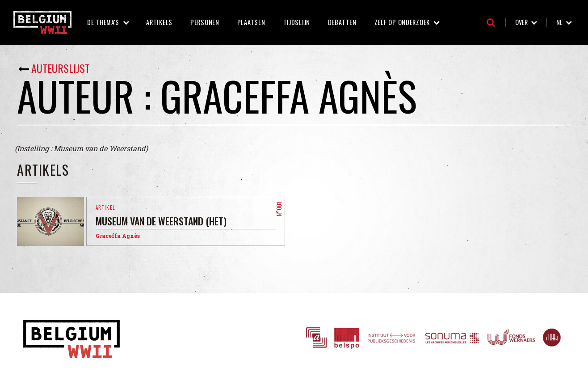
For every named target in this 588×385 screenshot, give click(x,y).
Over (521, 22)
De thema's (103, 22)
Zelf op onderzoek (402, 22)
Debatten (342, 22)
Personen (205, 22)
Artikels (159, 22)
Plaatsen (251, 22)
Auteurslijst (61, 68)
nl (559, 22)
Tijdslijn (297, 22)
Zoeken (491, 22)
